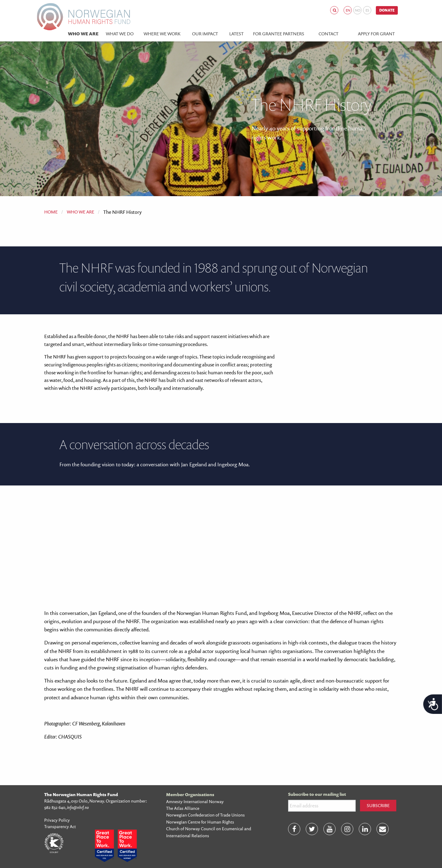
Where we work (162, 34)
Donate (387, 10)
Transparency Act (60, 826)
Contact (328, 34)
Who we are (83, 34)
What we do (120, 34)
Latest (236, 34)
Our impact (205, 34)
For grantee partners (279, 34)
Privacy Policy (57, 820)
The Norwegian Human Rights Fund (81, 794)
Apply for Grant (376, 34)
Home (51, 212)
